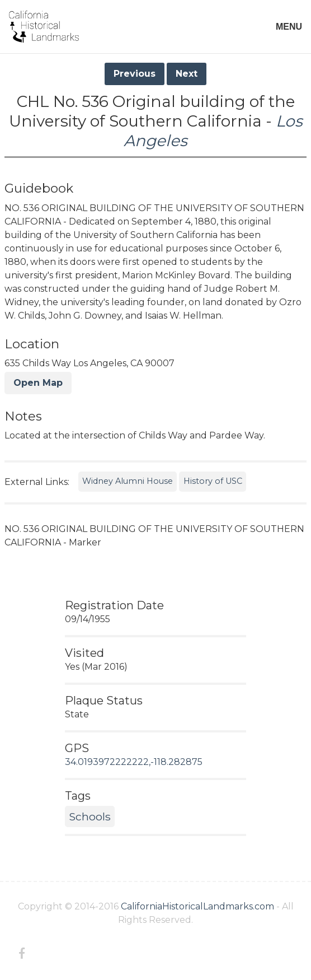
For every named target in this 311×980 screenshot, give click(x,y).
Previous (135, 74)
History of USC (213, 481)
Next (187, 74)
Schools (90, 816)
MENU (289, 27)
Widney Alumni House (128, 481)
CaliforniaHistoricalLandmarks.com (197, 906)
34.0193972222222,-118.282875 (134, 762)
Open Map (38, 383)
